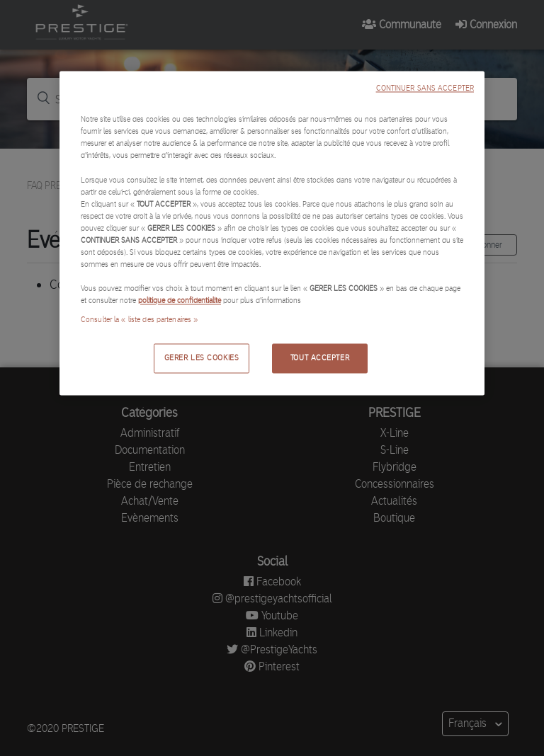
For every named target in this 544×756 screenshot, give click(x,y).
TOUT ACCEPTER (320, 358)
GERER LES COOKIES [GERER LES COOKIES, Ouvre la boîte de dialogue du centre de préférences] (202, 358)
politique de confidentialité (180, 301)
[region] (272, 234)
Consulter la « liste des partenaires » (139, 320)
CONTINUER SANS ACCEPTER (425, 89)
